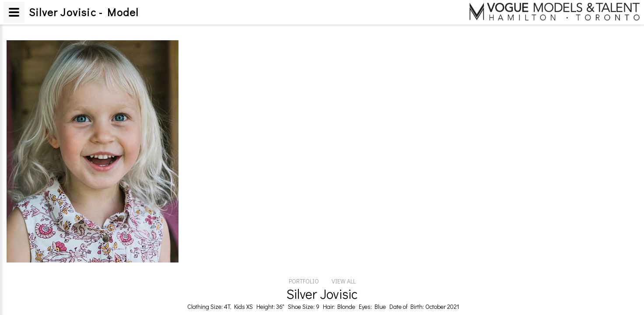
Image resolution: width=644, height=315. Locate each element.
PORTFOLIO (304, 281)
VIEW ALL (344, 281)
